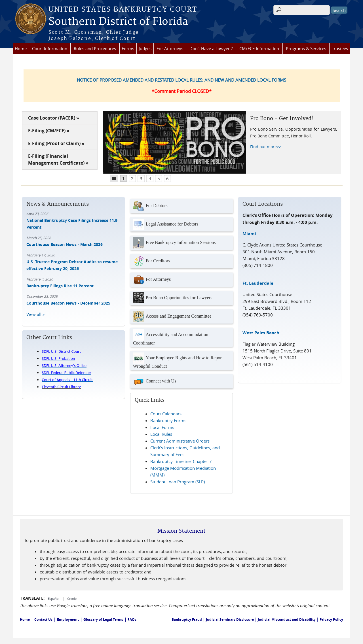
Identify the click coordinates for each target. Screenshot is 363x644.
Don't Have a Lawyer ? (211, 48)
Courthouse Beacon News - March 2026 (65, 244)
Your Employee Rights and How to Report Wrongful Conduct (178, 361)
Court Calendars (166, 414)
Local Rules (161, 434)
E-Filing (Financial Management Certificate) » (58, 160)
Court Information (50, 48)
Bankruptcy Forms (168, 420)
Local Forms (162, 427)
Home (21, 48)
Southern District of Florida (118, 22)
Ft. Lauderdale (258, 283)
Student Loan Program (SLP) (178, 482)
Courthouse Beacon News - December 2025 (68, 303)
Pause (116, 178)
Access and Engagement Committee (172, 316)
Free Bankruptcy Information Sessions (174, 243)
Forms (128, 48)
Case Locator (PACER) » (54, 118)
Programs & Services (306, 48)
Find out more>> (266, 147)
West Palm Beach (261, 333)
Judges (145, 48)
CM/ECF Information (259, 48)
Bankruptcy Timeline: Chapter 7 (181, 461)
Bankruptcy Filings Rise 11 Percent (60, 286)
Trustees (340, 48)
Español (54, 599)
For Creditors (152, 261)
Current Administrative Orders (180, 441)
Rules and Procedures (95, 48)
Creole (72, 599)
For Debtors (150, 206)
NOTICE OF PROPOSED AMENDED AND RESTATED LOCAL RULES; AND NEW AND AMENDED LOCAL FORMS (181, 80)
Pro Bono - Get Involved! (282, 119)
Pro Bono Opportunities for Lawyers (173, 298)
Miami (249, 234)
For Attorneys (170, 48)
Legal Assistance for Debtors (166, 224)
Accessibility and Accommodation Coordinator (171, 337)
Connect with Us (155, 381)
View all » (35, 314)
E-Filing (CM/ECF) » (49, 131)
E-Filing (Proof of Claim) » (56, 143)
